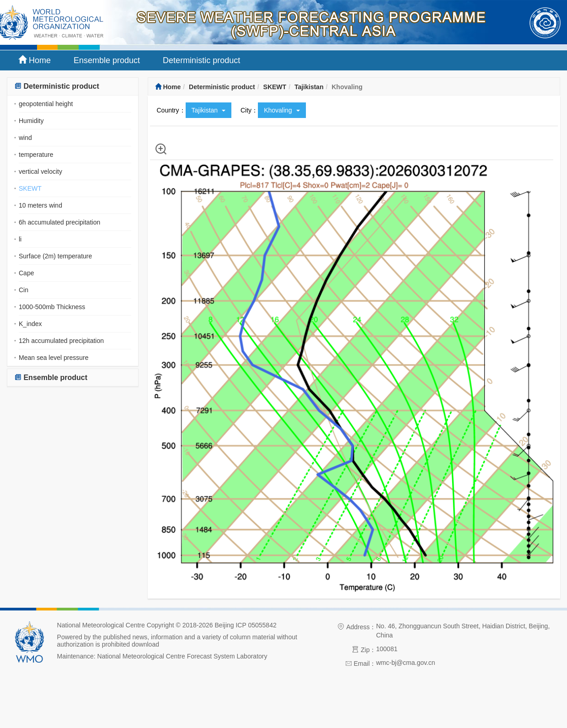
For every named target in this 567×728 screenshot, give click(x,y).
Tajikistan (309, 87)
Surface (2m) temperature (55, 256)
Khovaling (282, 110)
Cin (24, 290)
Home (35, 60)
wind (25, 138)
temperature (36, 155)
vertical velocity (40, 171)
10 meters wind (40, 205)
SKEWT (30, 188)
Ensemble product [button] (51, 377)
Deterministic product (201, 60)
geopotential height (46, 104)
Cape (26, 273)
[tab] (73, 87)
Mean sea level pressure (54, 358)
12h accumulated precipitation (61, 341)
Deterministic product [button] (57, 86)
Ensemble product (107, 60)
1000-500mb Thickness (52, 307)
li (20, 239)
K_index (30, 324)
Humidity (31, 121)
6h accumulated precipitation (59, 222)
